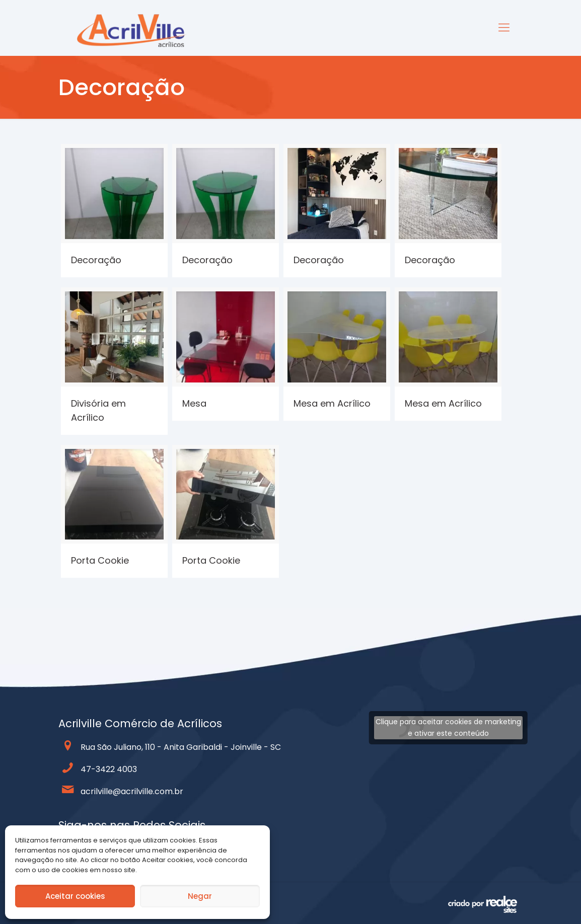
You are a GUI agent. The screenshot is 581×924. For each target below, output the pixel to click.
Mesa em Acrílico (332, 403)
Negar (200, 896)
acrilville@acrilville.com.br (132, 791)
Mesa (194, 403)
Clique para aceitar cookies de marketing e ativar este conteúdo (448, 727)
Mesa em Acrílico (443, 403)
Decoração (96, 260)
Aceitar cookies (75, 896)
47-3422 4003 (109, 769)
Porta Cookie (100, 560)
